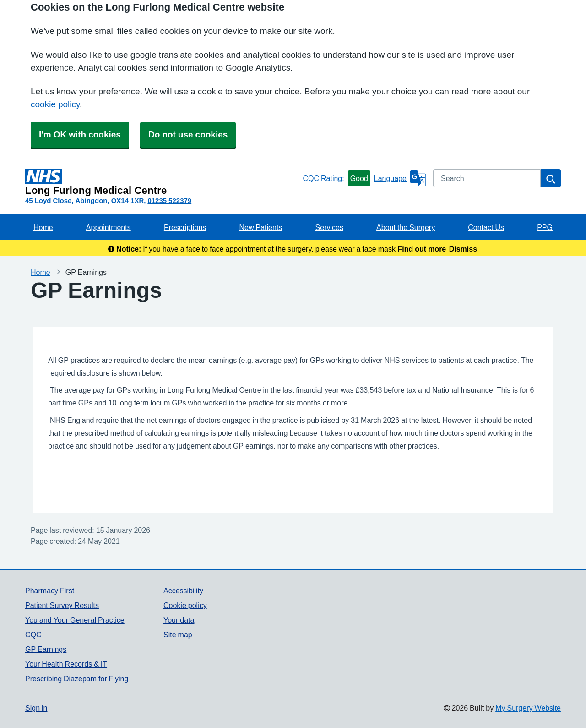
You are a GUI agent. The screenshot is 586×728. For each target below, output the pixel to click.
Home (43, 227)
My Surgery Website (528, 708)
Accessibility (183, 591)
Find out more (422, 249)
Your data (179, 620)
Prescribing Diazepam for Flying (77, 679)
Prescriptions (185, 227)
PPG (545, 227)
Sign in (36, 708)
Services (329, 227)
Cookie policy (185, 605)
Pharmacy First (50, 591)
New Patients (261, 227)
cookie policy (55, 104)
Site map (178, 635)
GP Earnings (46, 649)
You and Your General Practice (75, 620)
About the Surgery (406, 227)
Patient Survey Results (62, 605)
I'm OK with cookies (80, 134)
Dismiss (463, 249)
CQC (33, 635)
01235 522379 (169, 200)
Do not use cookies (188, 134)
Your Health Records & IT (66, 664)
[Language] (400, 178)
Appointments (109, 227)
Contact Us (486, 227)
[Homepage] (162, 182)
